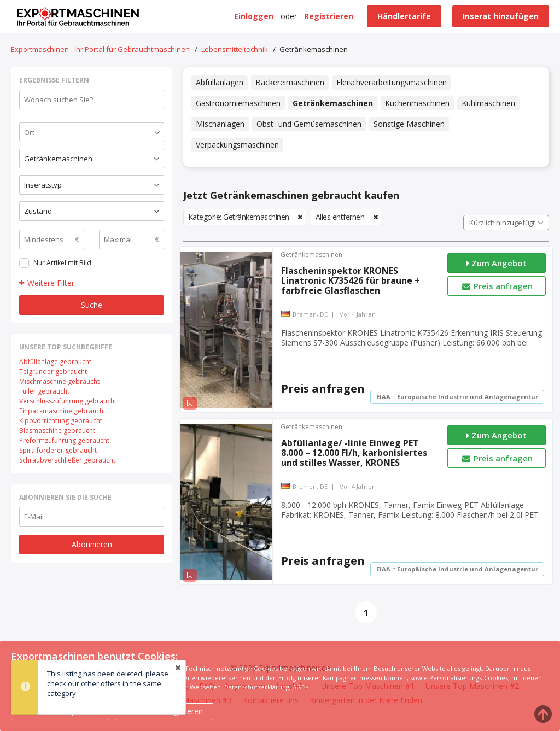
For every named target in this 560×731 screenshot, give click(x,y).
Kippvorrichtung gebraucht (61, 421)
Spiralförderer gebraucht (58, 450)
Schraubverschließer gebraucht (67, 460)
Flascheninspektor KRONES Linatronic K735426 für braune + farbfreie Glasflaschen (351, 280)
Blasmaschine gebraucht (57, 431)
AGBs (301, 687)
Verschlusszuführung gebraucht (68, 401)
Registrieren (329, 16)
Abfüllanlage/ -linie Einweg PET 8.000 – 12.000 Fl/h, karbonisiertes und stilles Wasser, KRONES (354, 453)
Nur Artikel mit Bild (62, 263)
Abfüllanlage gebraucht (55, 362)
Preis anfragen (497, 286)
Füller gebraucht (44, 391)
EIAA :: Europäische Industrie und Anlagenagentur (457, 397)
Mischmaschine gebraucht (59, 381)
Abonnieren (92, 544)
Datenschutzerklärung (257, 687)
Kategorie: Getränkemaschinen (239, 217)
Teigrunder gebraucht (53, 372)
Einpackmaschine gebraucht (62, 411)
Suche (92, 305)
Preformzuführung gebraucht (64, 440)
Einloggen (254, 16)
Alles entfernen (340, 217)
